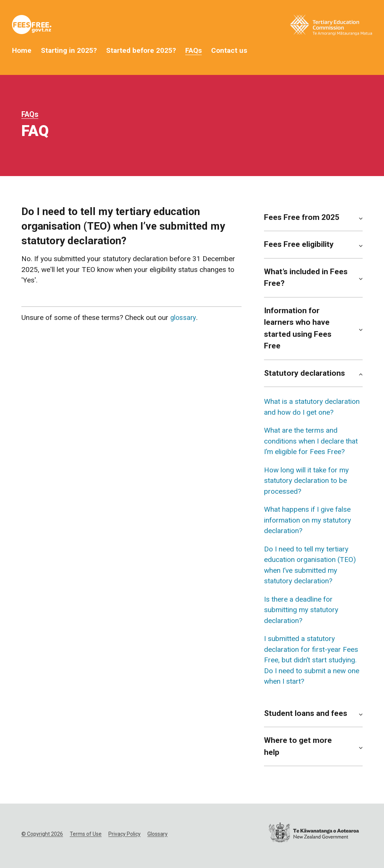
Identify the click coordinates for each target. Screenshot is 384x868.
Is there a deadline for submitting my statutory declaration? (301, 610)
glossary (184, 317)
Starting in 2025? (69, 50)
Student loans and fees (306, 713)
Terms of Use (86, 834)
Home (22, 50)
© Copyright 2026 (42, 834)
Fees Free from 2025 (302, 217)
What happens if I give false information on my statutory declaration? (307, 520)
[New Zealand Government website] (314, 834)
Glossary (157, 834)
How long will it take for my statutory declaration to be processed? (306, 481)
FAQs (193, 50)
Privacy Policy (124, 834)
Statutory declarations (304, 373)
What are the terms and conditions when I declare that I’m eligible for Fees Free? (311, 441)
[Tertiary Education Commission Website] (331, 27)
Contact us (229, 50)
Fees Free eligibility (299, 244)
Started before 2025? (141, 50)
